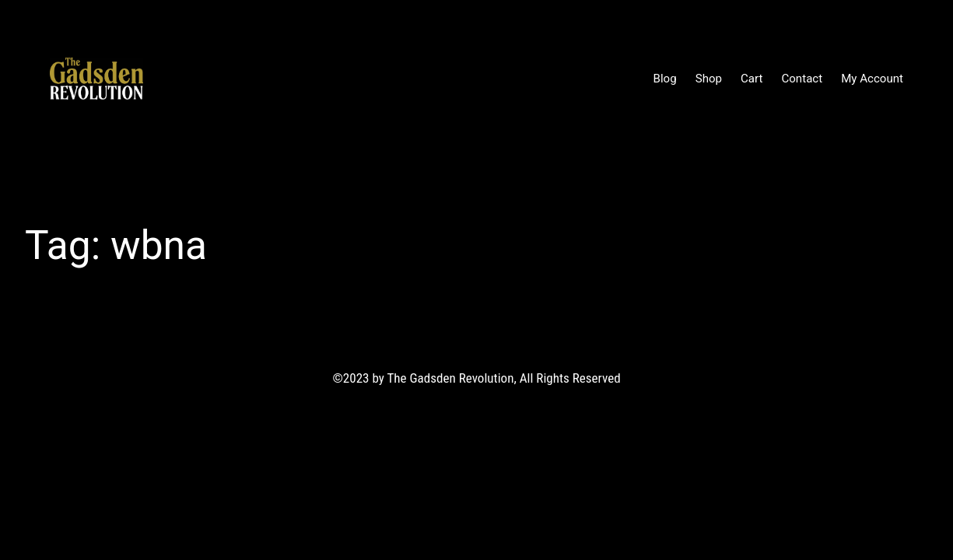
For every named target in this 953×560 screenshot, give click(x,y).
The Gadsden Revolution (233, 78)
